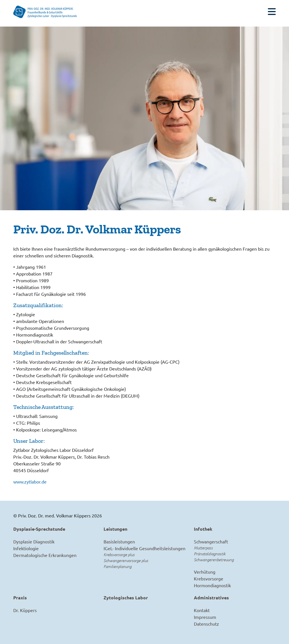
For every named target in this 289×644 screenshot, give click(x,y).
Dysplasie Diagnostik (34, 541)
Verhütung (205, 572)
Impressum (205, 617)
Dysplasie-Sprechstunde (39, 529)
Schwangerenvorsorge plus (126, 560)
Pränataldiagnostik (210, 554)
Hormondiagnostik (212, 585)
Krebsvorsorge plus (119, 555)
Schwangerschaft (211, 541)
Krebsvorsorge (209, 578)
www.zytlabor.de (30, 482)
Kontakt (202, 610)
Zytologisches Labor (126, 598)
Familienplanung (118, 566)
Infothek (203, 529)
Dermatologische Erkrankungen (45, 555)
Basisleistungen (119, 541)
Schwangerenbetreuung (214, 560)
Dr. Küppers (25, 610)
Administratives (211, 598)
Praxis (20, 598)
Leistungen (115, 529)
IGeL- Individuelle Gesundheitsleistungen (144, 548)
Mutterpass (203, 548)
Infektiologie (26, 548)
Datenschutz (206, 624)
